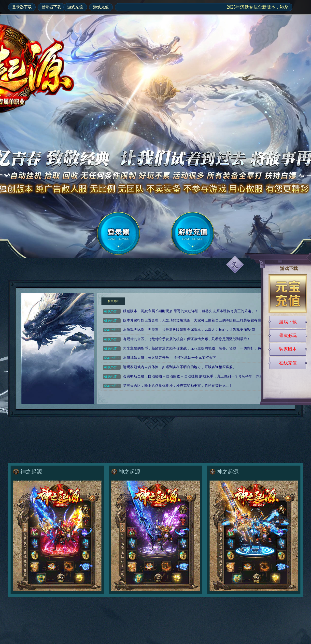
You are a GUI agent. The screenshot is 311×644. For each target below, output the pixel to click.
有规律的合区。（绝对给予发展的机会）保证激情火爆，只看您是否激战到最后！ (177, 339)
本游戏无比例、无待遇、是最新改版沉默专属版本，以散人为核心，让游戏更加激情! (179, 330)
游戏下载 (288, 322)
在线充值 (288, 363)
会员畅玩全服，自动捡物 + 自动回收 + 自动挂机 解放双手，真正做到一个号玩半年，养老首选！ (188, 377)
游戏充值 (75, 7)
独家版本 (288, 349)
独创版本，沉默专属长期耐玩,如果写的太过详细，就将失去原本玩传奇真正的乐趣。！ (181, 311)
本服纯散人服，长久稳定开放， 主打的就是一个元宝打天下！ (161, 358)
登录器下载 (22, 7)
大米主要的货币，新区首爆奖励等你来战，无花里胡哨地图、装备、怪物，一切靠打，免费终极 (187, 349)
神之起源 (31, 472)
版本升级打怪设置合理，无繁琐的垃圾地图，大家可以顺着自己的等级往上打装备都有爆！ (184, 321)
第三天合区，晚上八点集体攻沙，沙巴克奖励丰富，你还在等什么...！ (167, 386)
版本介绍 (113, 301)
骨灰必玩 (288, 335)
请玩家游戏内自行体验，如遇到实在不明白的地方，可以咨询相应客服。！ (171, 367)
